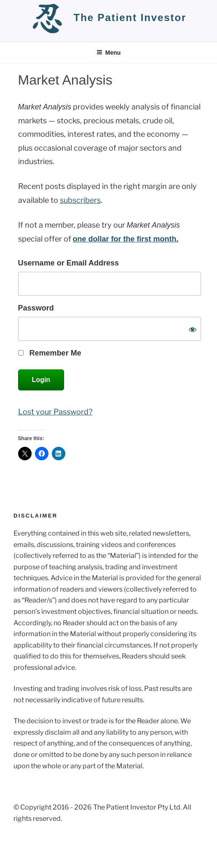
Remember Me (50, 353)
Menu (109, 53)
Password (36, 308)
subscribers (80, 200)
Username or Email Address (68, 263)
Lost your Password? (55, 412)
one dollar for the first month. (126, 239)
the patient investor (130, 17)
